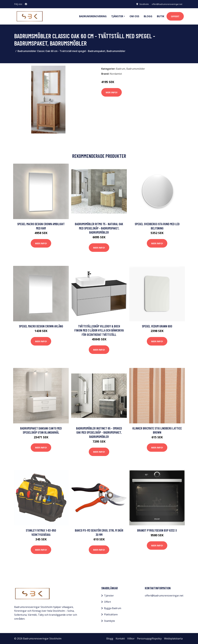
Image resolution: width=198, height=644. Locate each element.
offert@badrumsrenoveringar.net (165, 4)
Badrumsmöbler (136, 69)
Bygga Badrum (113, 608)
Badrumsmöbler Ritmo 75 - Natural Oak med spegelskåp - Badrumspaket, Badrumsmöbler (99, 228)
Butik (161, 16)
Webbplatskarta (173, 638)
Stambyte (109, 621)
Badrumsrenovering (93, 16)
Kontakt (120, 638)
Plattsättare (111, 614)
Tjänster (109, 595)
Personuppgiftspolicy (149, 638)
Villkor (131, 638)
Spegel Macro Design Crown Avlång (41, 326)
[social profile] (26, 4)
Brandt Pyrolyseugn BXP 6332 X (157, 530)
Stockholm (140, 4)
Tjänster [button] (117, 16)
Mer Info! (112, 92)
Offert (175, 16)
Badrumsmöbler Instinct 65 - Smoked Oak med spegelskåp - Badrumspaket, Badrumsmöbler (99, 432)
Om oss (134, 16)
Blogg (148, 16)
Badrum (121, 69)
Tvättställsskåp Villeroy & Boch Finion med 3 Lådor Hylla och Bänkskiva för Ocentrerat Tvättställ (99, 330)
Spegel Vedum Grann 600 (157, 326)
